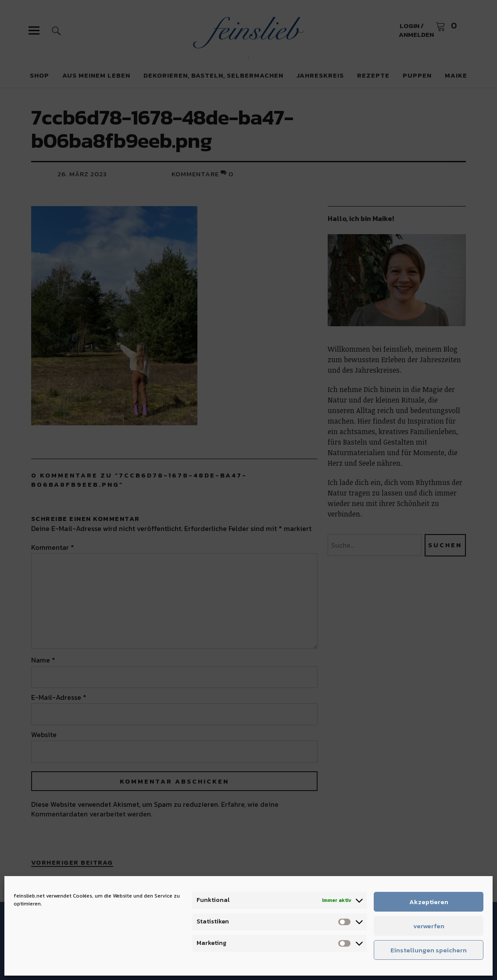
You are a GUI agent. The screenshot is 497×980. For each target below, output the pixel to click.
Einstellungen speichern (429, 950)
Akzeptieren (429, 902)
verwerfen (429, 926)
